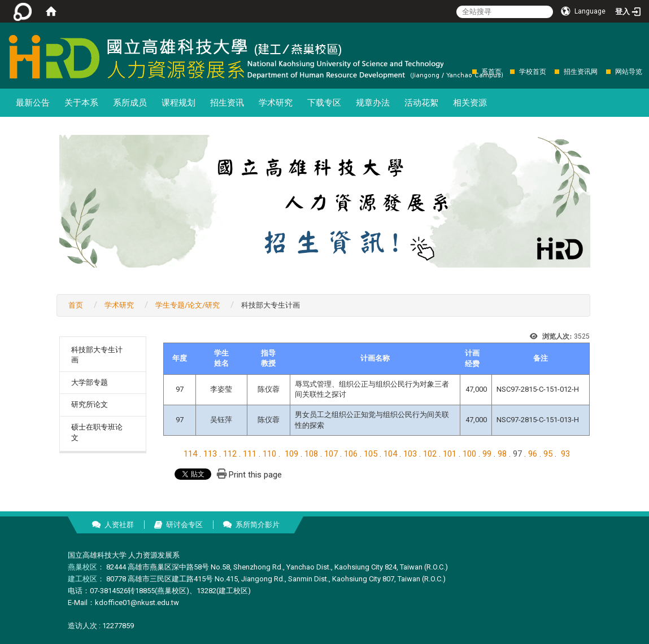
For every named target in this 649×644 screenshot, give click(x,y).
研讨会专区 (184, 525)
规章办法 (373, 103)
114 (190, 454)
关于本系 (81, 103)
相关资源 (470, 103)
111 (250, 454)
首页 (76, 305)
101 (450, 454)
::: (466, 71)
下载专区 (324, 103)
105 (371, 454)
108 (311, 454)
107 (331, 454)
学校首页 (533, 72)
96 (533, 454)
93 (565, 454)
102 (430, 454)
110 (269, 454)
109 (291, 454)
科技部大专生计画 (97, 355)
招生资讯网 (581, 72)
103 (410, 454)
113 (210, 454)
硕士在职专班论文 (97, 432)
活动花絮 (421, 103)
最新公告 (33, 103)
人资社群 (119, 525)
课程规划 (178, 103)
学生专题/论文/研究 (188, 305)
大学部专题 (90, 382)
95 (548, 454)
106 (351, 454)
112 (230, 454)
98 (502, 454)
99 (487, 454)
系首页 (491, 72)
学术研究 (276, 103)
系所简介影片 (258, 525)
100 (469, 454)
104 (390, 454)
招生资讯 (227, 103)
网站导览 (629, 72)
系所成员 (130, 103)
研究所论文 (90, 404)
